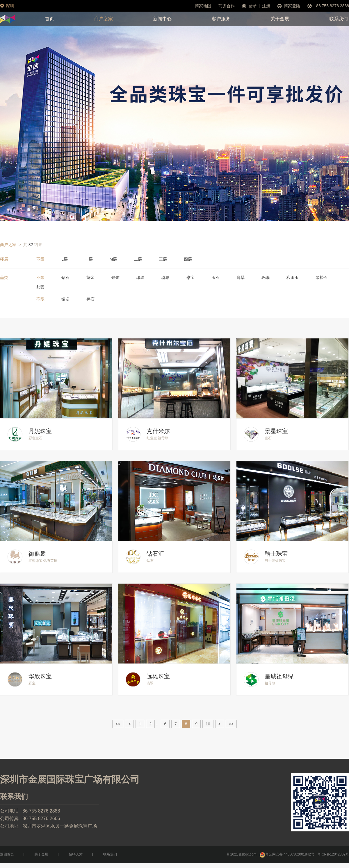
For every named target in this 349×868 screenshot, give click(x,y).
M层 (113, 259)
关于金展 (280, 19)
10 (208, 724)
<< (118, 724)
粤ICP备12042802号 (333, 854)
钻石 (65, 277)
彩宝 (190, 277)
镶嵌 (65, 299)
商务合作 (227, 6)
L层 (65, 259)
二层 (138, 259)
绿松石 (322, 277)
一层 (89, 259)
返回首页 (7, 854)
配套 (40, 287)
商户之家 (104, 19)
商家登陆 (292, 6)
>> (231, 724)
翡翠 (241, 277)
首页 (49, 19)
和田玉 (293, 277)
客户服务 (221, 19)
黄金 (90, 277)
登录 (252, 6)
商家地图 (203, 6)
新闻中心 (162, 19)
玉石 (216, 277)
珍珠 (140, 277)
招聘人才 (76, 854)
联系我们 (339, 19)
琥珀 (165, 277)
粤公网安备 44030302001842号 (287, 854)
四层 (188, 259)
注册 (266, 6)
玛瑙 (266, 277)
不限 (40, 259)
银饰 (115, 277)
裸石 (90, 299)
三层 (163, 259)
